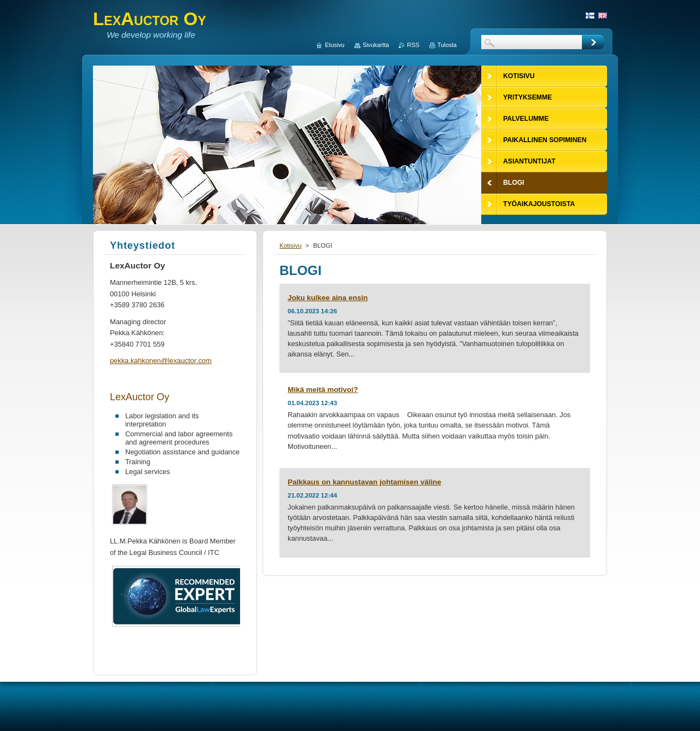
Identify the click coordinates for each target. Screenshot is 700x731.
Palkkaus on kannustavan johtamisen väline (364, 482)
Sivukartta (376, 45)
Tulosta (447, 45)
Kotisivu (290, 245)
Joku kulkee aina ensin (328, 298)
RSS (413, 45)
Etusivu (335, 45)
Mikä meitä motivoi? (323, 390)
